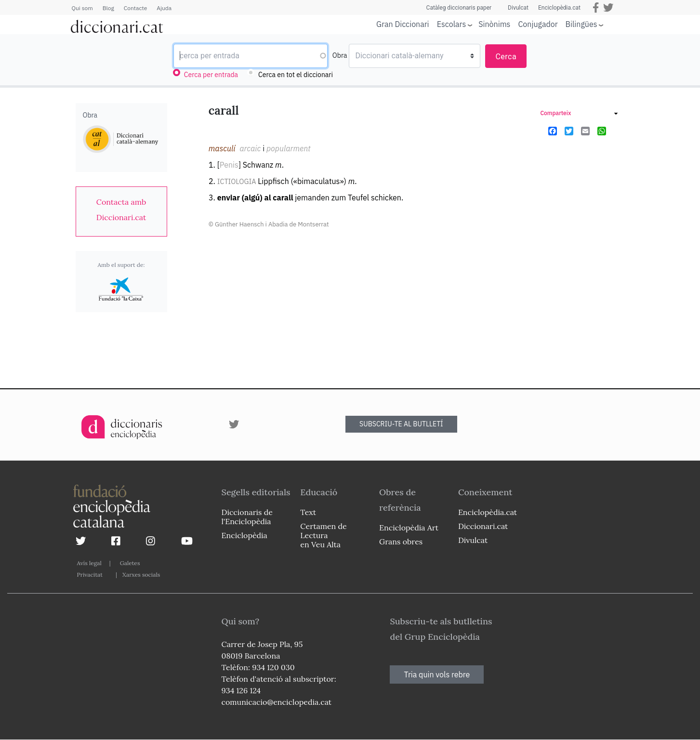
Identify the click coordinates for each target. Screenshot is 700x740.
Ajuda (164, 8)
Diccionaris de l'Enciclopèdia (247, 517)
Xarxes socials (141, 575)
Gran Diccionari (403, 24)
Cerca (506, 57)
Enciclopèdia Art (409, 528)
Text (308, 512)
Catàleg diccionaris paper (459, 8)
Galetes (130, 563)
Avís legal (89, 563)
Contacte (135, 8)
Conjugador (538, 24)
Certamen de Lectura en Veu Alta (323, 535)
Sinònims (494, 24)
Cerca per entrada (211, 75)
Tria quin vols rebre (437, 674)
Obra (340, 55)
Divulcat (518, 8)
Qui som (82, 8)
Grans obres (401, 542)
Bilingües (581, 24)
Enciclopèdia (244, 535)
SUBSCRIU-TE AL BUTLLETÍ (401, 424)
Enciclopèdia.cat (559, 8)
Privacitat (90, 575)
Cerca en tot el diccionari (296, 75)
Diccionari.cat (483, 526)
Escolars (452, 24)
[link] (121, 210)
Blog (108, 8)
